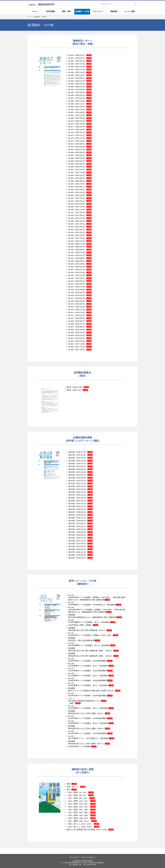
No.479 (71, 121)
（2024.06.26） (83, 118)
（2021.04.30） (83, 227)
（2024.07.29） (83, 115)
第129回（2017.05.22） (80, 546)
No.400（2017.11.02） (80, 347)
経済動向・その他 (82, 11)
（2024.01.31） (83, 132)
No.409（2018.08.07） (80, 321)
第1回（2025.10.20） (75, 387)
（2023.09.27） (83, 144)
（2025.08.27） (83, 78)
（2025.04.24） (83, 89)
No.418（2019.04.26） (80, 295)
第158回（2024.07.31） (78, 463)
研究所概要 (51, 11)
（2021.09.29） (83, 212)
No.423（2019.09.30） (80, 281)
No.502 (71, 55)
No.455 (71, 190)
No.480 (71, 118)
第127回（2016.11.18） (80, 552)
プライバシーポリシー (88, 857)
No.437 (71, 241)
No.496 (71, 72)
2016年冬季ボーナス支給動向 (82, 746)
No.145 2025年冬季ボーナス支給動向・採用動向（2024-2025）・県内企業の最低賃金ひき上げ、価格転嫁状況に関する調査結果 (97, 597)
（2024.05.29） (83, 121)
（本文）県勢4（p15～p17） (81, 801)
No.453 (71, 195)
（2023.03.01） (83, 164)
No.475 (71, 132)
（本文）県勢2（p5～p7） (80, 795)
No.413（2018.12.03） (77, 310)
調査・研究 (66, 11)
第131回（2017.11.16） (80, 541)
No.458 (71, 181)
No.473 (71, 138)
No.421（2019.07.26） (80, 287)
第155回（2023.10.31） (78, 472)
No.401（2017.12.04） (80, 344)
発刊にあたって (76, 787)
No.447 (71, 212)
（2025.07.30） (83, 81)
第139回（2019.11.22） (78, 518)
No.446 (71, 215)
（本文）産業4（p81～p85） (81, 815)
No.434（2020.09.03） (80, 250)
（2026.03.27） (83, 58)
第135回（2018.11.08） (78, 529)
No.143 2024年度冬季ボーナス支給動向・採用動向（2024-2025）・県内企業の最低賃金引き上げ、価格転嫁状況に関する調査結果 (97, 610)
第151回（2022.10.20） (78, 483)
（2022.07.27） (83, 184)
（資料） (74, 703)
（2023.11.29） (83, 138)
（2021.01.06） (83, 238)
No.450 (71, 204)
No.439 (71, 235)
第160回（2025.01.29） (78, 458)
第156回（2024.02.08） (78, 469)
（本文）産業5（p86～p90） (81, 818)
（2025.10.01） (83, 75)
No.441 (71, 230)
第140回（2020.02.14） (78, 515)
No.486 (71, 101)
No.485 (71, 104)
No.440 (71, 232)
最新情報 (114, 11)
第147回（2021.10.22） (78, 495)
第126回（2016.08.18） (80, 555)
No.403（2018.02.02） (80, 338)
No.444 (71, 221)
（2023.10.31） (83, 141)
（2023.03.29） (83, 161)
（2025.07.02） (83, 84)
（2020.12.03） (83, 241)
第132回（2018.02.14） (80, 538)
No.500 (71, 61)
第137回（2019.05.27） (78, 523)
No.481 (71, 115)
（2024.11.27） (83, 104)
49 (73, 207)
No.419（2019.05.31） (80, 292)
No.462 (71, 169)
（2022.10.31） (83, 175)
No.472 (71, 141)
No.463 (71, 167)
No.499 (71, 64)
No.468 (71, 152)
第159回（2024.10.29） (78, 461)
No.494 (71, 78)
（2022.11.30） (83, 172)
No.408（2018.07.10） (80, 324)
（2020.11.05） (83, 244)
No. (69, 312)
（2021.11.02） (83, 210)
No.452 (71, 198)
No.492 (71, 84)
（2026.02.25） (83, 61)
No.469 (71, 149)
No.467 (71, 155)
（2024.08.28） (83, 112)
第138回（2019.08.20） (78, 521)
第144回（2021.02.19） (78, 503)
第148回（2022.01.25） (78, 492)
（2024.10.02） (83, 109)
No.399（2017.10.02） (80, 350)
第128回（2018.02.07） (80, 549)
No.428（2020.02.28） (80, 267)
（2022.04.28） (83, 192)
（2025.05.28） (83, 87)
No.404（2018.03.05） (80, 335)
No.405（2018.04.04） (80, 332)
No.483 (71, 109)
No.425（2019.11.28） (80, 275)
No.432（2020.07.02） (80, 255)
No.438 (71, 238)
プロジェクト (98, 11)
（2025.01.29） (83, 98)
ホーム (35, 11)
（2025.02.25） (83, 95)
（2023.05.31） (83, 155)
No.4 (70, 207)
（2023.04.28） (83, 158)
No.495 (71, 75)
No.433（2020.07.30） (80, 252)
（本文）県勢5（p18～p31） (81, 804)
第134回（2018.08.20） (80, 532)
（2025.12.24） (83, 67)
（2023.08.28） (83, 147)
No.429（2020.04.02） (80, 264)
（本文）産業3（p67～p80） (81, 812)
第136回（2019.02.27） (78, 526)
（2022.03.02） (83, 198)
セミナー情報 (130, 11)
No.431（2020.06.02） (80, 258)
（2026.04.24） (83, 55)
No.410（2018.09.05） (80, 318)
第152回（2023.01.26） (78, 481)
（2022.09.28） (83, 178)
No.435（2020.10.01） (80, 247)
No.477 (71, 127)
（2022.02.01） (83, 201)
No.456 (71, 187)
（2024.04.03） (83, 127)
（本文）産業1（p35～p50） (81, 807)
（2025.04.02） (83, 92)
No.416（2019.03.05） (80, 301)
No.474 (71, 135)
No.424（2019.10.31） (80, 278)
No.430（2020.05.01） (80, 261)
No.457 (71, 184)
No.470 (71, 147)
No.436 (71, 244)
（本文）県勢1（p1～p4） (80, 792)
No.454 (71, 192)
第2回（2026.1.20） (75, 390)
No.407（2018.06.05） (77, 327)
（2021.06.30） (83, 221)
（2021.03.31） (83, 230)
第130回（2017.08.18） (80, 543)
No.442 (71, 227)
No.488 (71, 95)
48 (73, 210)
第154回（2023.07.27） (78, 475)
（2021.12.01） (83, 207)
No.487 (71, 98)
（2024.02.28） (83, 129)
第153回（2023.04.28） (78, 478)
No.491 (71, 87)
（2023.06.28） (83, 152)
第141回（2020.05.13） (78, 512)
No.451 (71, 201)
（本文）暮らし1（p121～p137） (83, 824)
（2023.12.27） (83, 135)
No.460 (71, 175)
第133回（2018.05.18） (80, 535)
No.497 (71, 69)
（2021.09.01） (83, 215)
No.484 (71, 107)
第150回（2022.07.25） (78, 486)
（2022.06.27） (83, 187)
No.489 (71, 92)
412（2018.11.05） (78, 312)
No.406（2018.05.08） (80, 330)
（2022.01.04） (83, 204)
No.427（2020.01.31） (80, 270)
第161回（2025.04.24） (78, 455)
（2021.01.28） (83, 235)
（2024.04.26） (83, 124)
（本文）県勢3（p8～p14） (81, 798)
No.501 (71, 58)
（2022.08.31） (83, 181)
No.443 (71, 224)
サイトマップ (106, 4)
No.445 (71, 218)
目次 (72, 790)
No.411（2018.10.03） (80, 315)
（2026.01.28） (83, 64)
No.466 (71, 158)
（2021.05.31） (83, 224)
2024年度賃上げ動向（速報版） (83, 625)
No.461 (71, 172)
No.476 (71, 129)
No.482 (71, 112)
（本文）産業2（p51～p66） (81, 810)
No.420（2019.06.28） (80, 290)
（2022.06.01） (83, 190)
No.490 (71, 89)
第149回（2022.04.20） (78, 489)
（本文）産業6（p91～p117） (82, 821)
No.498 (71, 67)
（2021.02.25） (83, 232)
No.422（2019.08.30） (80, 284)
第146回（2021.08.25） (78, 498)
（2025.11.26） (83, 69)
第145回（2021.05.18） (78, 501)
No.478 (71, 124)
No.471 (71, 144)
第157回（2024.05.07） (78, 466)
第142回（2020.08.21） (78, 509)
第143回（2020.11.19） (78, 506)
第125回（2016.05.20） (80, 558)
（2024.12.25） (83, 101)
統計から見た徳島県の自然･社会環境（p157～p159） (87, 830)
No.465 (71, 161)
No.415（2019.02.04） (80, 304)
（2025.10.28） (83, 72)
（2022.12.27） (83, 169)
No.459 (71, 178)
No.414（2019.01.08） (80, 307)
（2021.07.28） (83, 218)
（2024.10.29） (83, 107)
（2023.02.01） (83, 167)
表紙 (72, 784)
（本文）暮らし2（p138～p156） (83, 827)
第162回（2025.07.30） (78, 452)
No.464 (71, 164)
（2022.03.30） (83, 195)
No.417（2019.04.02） (80, 298)
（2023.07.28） (83, 149)
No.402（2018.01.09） (80, 341)
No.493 (71, 81)
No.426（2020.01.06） (80, 272)
